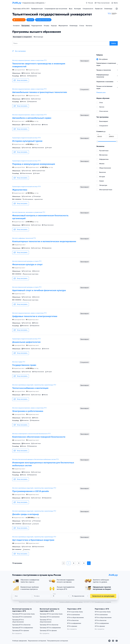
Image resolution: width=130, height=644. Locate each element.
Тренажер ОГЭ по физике (48, 631)
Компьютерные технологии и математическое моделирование (44, 241)
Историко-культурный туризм (27, 141)
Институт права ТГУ (19, 362)
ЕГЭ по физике (72, 626)
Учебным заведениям (20, 641)
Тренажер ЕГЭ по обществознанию (18, 621)
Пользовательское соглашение (58, 641)
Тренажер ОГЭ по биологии (49, 625)
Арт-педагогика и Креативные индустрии (33, 540)
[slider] (97, 141)
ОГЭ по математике (101, 615)
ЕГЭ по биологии (73, 620)
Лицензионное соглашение (37, 641)
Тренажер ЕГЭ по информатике (23, 628)
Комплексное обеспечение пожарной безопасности (39, 437)
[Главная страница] (17, 3)
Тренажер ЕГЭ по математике (22, 617)
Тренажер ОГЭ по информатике (50, 628)
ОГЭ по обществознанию (103, 618)
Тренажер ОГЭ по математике (50, 617)
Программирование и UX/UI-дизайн (31, 491)
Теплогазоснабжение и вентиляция (30, 388)
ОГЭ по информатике (102, 623)
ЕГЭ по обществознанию (75, 618)
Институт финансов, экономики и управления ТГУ (29, 212)
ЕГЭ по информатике (74, 623)
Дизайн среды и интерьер (26, 514)
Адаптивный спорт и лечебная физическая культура (39, 290)
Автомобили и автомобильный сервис (32, 118)
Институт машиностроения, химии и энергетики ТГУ (29, 60)
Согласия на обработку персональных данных (71, 602)
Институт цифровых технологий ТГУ (24, 238)
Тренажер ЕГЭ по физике (21, 631)
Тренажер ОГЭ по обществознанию (46, 621)
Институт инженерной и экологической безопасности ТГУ (31, 434)
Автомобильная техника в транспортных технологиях (40, 92)
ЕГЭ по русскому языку (75, 612)
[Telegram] (113, 641)
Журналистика (20, 190)
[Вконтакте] (109, 641)
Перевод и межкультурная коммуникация (34, 164)
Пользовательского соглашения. (103, 602)
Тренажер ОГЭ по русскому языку (51, 614)
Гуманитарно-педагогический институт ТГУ (26, 138)
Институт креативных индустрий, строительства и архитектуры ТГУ (34, 385)
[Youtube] (117, 641)
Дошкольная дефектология (26, 342)
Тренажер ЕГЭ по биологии (21, 625)
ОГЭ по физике (100, 626)
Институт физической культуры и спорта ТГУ (27, 261)
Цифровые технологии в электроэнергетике (35, 316)
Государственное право (24, 365)
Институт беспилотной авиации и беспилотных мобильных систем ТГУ (35, 459)
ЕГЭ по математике (74, 615)
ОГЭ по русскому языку (103, 612)
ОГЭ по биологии (101, 620)
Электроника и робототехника (28, 411)
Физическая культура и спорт (27, 264)
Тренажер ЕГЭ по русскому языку (23, 614)
